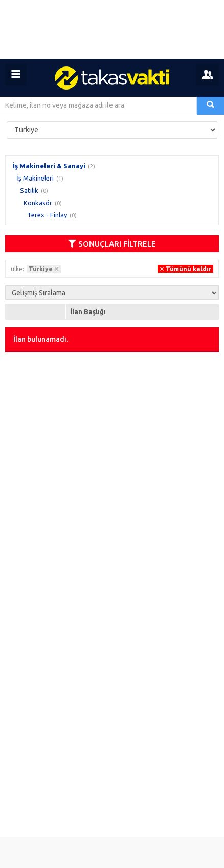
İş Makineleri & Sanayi (49, 166)
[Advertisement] (112, 29)
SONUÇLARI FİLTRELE (112, 244)
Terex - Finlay (47, 215)
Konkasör (38, 203)
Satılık (29, 190)
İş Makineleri (35, 178)
